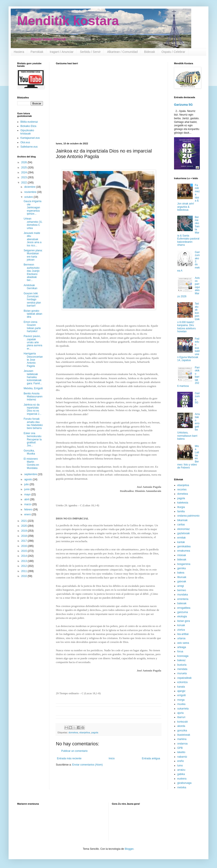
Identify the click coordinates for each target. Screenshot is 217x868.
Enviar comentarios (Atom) (87, 765)
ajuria (180, 713)
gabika (181, 774)
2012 (24, 566)
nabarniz (182, 757)
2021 (24, 521)
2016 (24, 546)
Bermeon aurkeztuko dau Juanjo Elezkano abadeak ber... (32, 272)
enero (28, 514)
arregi (181, 586)
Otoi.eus (25, 142)
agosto (28, 479)
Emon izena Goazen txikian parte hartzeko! (32, 327)
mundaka (183, 595)
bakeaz (181, 660)
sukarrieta (183, 709)
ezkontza (182, 682)
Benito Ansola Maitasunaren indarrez (33, 397)
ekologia (182, 616)
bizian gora (184, 621)
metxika (182, 787)
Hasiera (19, 52)
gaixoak (182, 581)
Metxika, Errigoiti (33, 388)
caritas (181, 525)
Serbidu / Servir (90, 52)
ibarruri (181, 717)
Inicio (112, 758)
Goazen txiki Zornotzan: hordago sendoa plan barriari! (32, 300)
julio (27, 484)
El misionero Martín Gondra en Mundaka (31, 463)
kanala (181, 687)
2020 (24, 526)
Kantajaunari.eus (30, 138)
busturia (182, 665)
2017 (24, 541)
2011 (24, 571)
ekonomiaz (183, 529)
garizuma (183, 612)
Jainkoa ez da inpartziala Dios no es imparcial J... (32, 409)
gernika (181, 568)
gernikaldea (184, 546)
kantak (181, 542)
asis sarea (183, 643)
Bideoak (150, 52)
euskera (182, 779)
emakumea (184, 551)
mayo (28, 494)
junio (27, 489)
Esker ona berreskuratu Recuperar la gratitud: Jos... (33, 439)
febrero (29, 510)
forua (180, 651)
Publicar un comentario (74, 751)
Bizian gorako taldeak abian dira (33, 314)
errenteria (183, 599)
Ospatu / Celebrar (173, 52)
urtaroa (181, 638)
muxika (181, 704)
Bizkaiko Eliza (28, 126)
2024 (24, 172)
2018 (24, 536)
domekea (73, 732)
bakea (181, 573)
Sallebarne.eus (29, 147)
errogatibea (184, 608)
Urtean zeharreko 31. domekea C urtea (33, 223)
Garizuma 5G (183, 105)
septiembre (31, 474)
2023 (24, 177)
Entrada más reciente (69, 758)
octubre (29, 197)
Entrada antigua (151, 758)
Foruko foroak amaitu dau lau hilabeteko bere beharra (33, 423)
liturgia (181, 507)
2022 (24, 183)
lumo (180, 766)
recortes (182, 490)
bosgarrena (184, 564)
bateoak (182, 603)
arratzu (181, 770)
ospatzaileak (184, 678)
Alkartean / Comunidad (122, 52)
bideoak (182, 560)
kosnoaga (183, 656)
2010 (24, 576)
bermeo (182, 590)
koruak (181, 625)
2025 (24, 168)
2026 (24, 162)
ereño (181, 761)
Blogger (129, 849)
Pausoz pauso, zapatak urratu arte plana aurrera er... (33, 342)
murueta (182, 673)
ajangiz (181, 691)
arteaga (182, 647)
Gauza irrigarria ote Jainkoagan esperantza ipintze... (33, 207)
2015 (24, 551)
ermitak (181, 538)
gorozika (182, 731)
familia (181, 511)
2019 (24, 531)
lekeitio (181, 752)
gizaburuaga (184, 783)
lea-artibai (183, 634)
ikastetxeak (184, 735)
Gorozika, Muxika (29, 452)
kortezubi (183, 722)
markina (182, 739)
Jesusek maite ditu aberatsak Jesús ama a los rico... (33, 239)
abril (27, 499)
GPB (180, 748)
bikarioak (182, 520)
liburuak (182, 577)
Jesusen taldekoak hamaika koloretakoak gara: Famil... (33, 377)
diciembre (30, 187)
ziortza (181, 630)
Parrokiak (37, 52)
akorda (181, 726)
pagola (95, 732)
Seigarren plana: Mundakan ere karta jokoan (33, 255)
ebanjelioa (85, 732)
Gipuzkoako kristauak (27, 132)
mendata (182, 669)
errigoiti (181, 695)
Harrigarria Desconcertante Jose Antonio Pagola (33, 360)
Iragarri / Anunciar (62, 52)
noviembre (31, 192)
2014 (24, 556)
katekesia (183, 503)
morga (181, 700)
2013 (24, 561)
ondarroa (182, 744)
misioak (182, 555)
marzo (28, 504)
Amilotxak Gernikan (31, 287)
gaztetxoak (183, 533)
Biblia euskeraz (29, 122)
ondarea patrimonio (188, 516)
